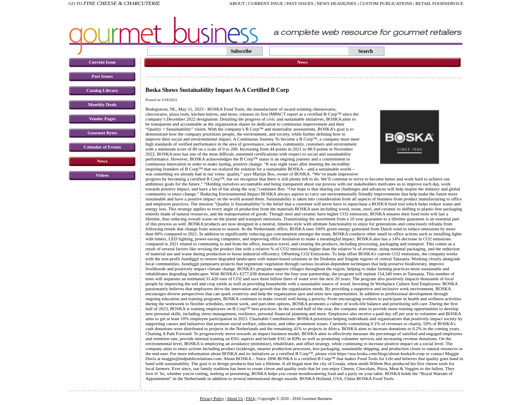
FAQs (250, 399)
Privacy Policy (212, 399)
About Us (235, 399)
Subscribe (241, 51)
